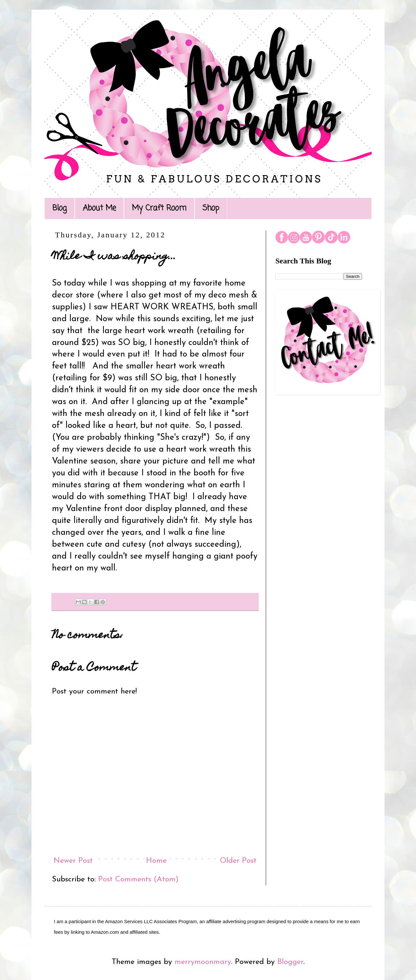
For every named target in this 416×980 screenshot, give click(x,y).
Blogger (290, 962)
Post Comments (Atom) (138, 879)
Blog (60, 208)
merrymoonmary (203, 962)
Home (156, 861)
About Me (99, 208)
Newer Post (73, 861)
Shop (211, 208)
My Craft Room (159, 208)
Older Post (238, 861)
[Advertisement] (319, 504)
